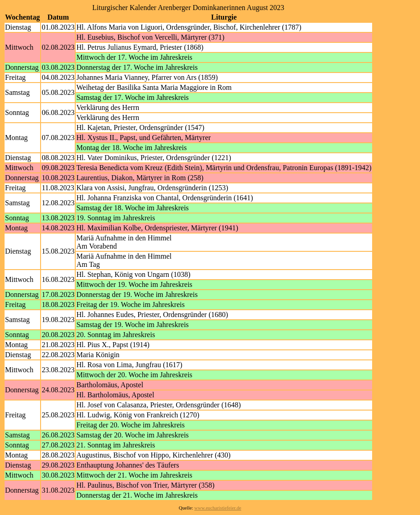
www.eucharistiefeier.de (218, 508)
